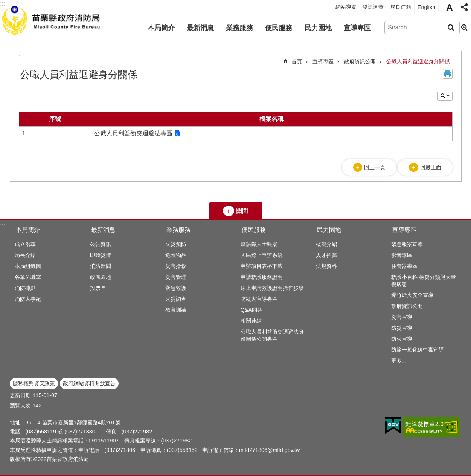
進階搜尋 (464, 28)
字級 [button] (449, 7)
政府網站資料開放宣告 (89, 383)
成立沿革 (25, 244)
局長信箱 (401, 7)
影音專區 (402, 255)
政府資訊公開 (360, 61)
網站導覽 (346, 7)
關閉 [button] (242, 211)
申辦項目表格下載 (262, 266)
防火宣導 (402, 339)
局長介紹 (25, 255)
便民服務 (279, 28)
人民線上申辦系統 (262, 255)
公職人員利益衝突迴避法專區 (133, 133)
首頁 (297, 61)
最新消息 (200, 28)
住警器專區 (404, 266)
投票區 (98, 288)
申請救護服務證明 (262, 277)
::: (2, 223)
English (426, 7)
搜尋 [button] (451, 28)
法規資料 (326, 266)
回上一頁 (375, 167)
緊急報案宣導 (407, 244)
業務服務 (239, 28)
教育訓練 (176, 310)
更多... (399, 361)
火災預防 (176, 244)
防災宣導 (402, 328)
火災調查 (176, 299)
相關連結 (251, 321)
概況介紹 (326, 244)
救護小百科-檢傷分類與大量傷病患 (424, 281)
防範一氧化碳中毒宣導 (418, 350)
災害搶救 (176, 266)
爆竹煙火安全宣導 (412, 295)
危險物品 (176, 255)
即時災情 (101, 255)
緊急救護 (176, 288)
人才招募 (326, 255)
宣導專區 (357, 28)
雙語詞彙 (373, 7)
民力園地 (318, 28)
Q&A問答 (252, 310)
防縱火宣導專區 (259, 299)
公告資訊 (101, 244)
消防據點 (25, 288)
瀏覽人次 (20, 406)
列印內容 (448, 74)
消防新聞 (101, 266)
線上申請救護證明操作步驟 (272, 288)
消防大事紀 (28, 299)
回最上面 (431, 167)
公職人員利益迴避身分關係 (418, 61)
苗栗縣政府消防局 (52, 19)
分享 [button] (464, 7)
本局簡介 (161, 28)
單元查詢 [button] (445, 96)
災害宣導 (402, 317)
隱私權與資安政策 (34, 383)
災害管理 (176, 277)
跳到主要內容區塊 (4, 4)
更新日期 (20, 395)
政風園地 (101, 277)
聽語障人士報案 (259, 244)
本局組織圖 (28, 266)
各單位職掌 (28, 277)
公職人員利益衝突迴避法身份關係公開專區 (272, 335)
